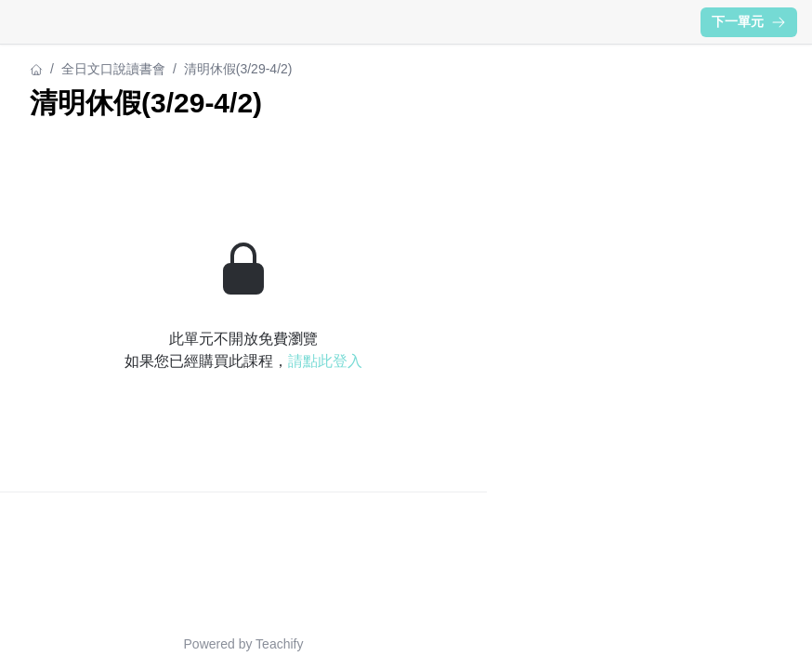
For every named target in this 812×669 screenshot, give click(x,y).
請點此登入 (325, 361)
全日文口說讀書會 (113, 69)
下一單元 (749, 21)
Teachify (279, 644)
